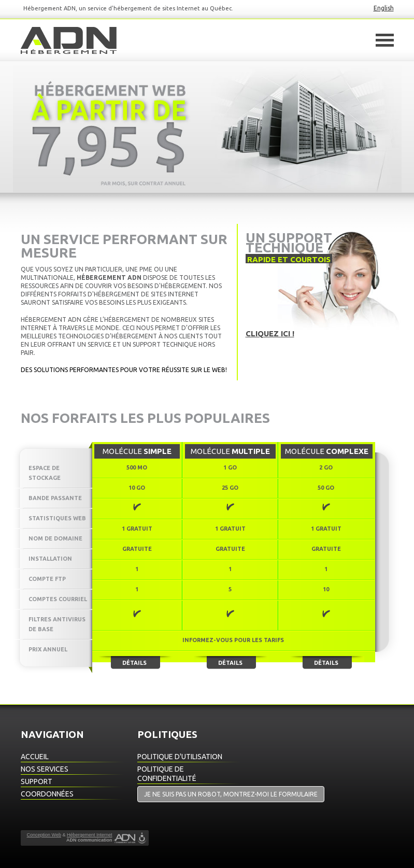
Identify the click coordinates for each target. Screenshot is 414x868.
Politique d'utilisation (180, 757)
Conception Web (44, 835)
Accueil (35, 757)
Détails (134, 663)
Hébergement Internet (90, 835)
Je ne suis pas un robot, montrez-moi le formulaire (231, 794)
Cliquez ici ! (270, 333)
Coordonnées (47, 794)
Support (37, 781)
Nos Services (45, 769)
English (384, 8)
